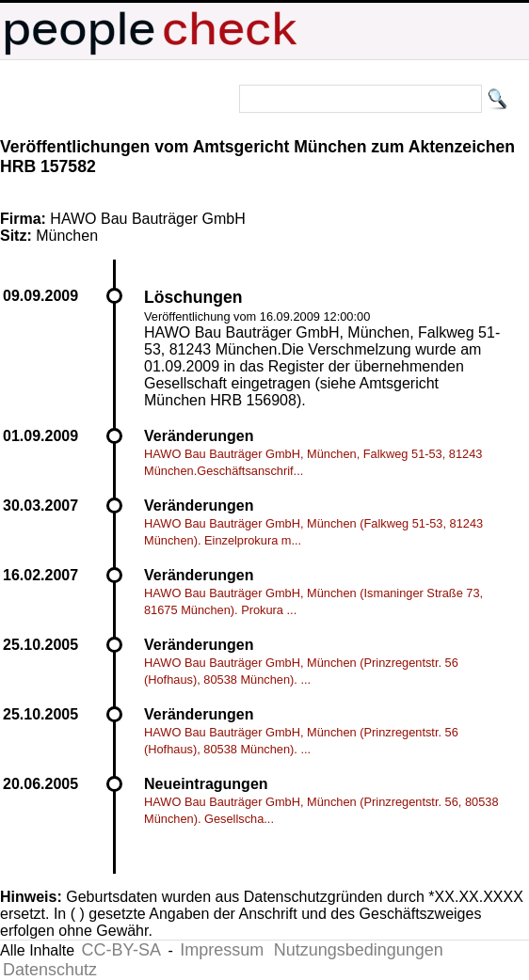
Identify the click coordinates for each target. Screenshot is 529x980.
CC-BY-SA (121, 950)
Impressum (222, 950)
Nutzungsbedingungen (359, 950)
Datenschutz (50, 970)
